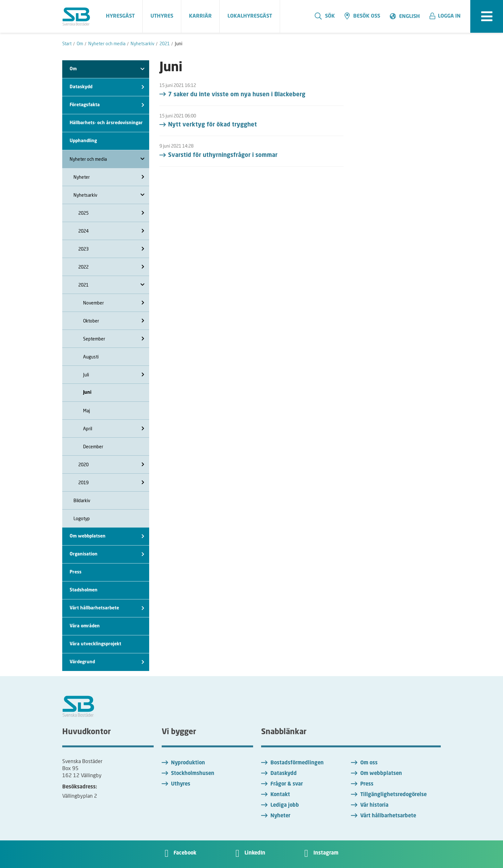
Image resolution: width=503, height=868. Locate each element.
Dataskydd (107, 87)
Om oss (369, 763)
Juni (87, 392)
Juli (114, 375)
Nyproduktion (188, 763)
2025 (111, 213)
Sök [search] (325, 16)
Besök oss (362, 16)
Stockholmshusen (193, 774)
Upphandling (83, 141)
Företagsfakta (107, 105)
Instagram (326, 853)
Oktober (114, 321)
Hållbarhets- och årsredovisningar (106, 123)
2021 (111, 285)
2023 (111, 249)
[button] (448, 16)
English (409, 17)
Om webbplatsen (107, 536)
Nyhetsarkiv (109, 195)
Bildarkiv (82, 500)
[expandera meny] (487, 16)
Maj (86, 411)
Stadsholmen (84, 590)
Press (76, 572)
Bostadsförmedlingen (297, 763)
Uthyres (181, 784)
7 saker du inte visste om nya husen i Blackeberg (237, 95)
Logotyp (82, 518)
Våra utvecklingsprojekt (95, 644)
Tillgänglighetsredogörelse (393, 795)
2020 (111, 464)
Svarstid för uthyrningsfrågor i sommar (223, 155)
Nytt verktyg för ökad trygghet (213, 125)
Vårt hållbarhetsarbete (107, 608)
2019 (111, 482)
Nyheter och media (107, 159)
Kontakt (280, 795)
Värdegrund (107, 662)
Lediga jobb (285, 805)
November (114, 303)
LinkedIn (255, 853)
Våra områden (85, 626)
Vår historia (374, 805)
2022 (111, 267)
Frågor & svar (287, 784)
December (93, 447)
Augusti (91, 357)
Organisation (107, 554)
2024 (111, 231)
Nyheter (109, 177)
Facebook (185, 853)
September (114, 339)
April (114, 429)
